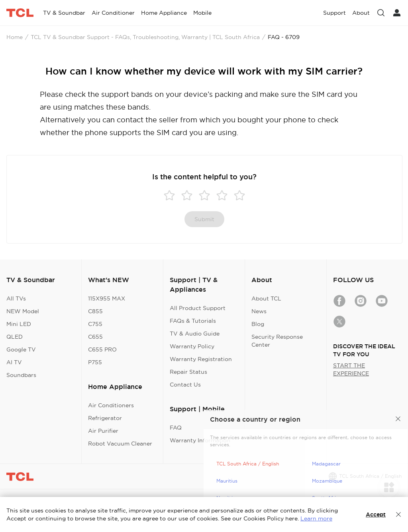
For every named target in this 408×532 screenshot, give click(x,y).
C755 (95, 324)
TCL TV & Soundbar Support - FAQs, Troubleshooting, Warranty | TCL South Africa (145, 37)
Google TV (21, 349)
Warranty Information (200, 440)
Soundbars (21, 375)
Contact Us (185, 385)
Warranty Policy (192, 346)
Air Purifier (103, 431)
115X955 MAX (107, 298)
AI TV (14, 362)
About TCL (266, 298)
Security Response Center (277, 341)
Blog (258, 324)
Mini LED (19, 324)
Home (15, 37)
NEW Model (23, 311)
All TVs (16, 298)
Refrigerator (105, 418)
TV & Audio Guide (195, 334)
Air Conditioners (111, 405)
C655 (95, 337)
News (259, 311)
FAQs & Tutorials (193, 321)
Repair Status (188, 372)
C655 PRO (102, 349)
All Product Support (198, 308)
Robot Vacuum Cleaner (120, 444)
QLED (15, 337)
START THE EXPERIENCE (351, 369)
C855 (95, 311)
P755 (95, 362)
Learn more (316, 518)
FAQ (176, 428)
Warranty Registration (201, 359)
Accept (376, 514)
